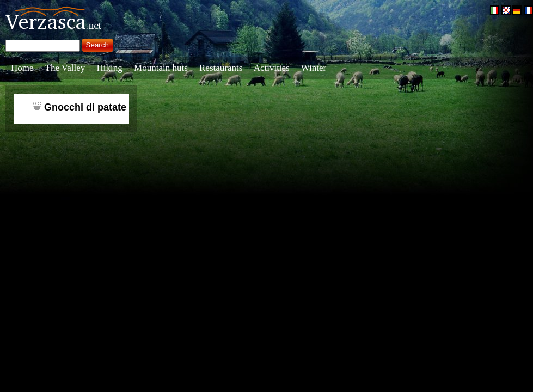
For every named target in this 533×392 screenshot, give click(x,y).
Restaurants (221, 68)
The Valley (65, 68)
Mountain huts (161, 68)
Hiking (110, 68)
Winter (314, 68)
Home (22, 68)
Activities (272, 68)
